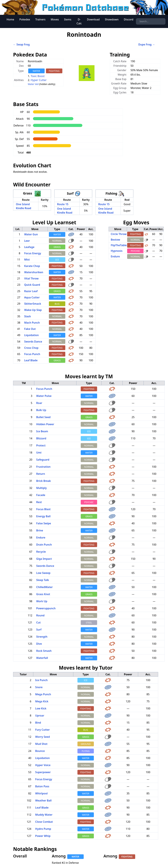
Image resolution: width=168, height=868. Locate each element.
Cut (38, 622)
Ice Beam (42, 431)
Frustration (43, 467)
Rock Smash (44, 651)
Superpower (43, 772)
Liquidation (31, 335)
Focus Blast (43, 509)
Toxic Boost (38, 76)
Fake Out (30, 329)
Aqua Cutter (32, 297)
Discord (129, 19)
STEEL (89, 623)
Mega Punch (43, 694)
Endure (115, 256)
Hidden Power (45, 424)
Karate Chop (32, 266)
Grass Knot (43, 594)
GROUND (86, 744)
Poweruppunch (46, 608)
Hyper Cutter (39, 80)
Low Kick (41, 708)
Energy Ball (43, 516)
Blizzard (41, 438)
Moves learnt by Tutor (86, 668)
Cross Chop (31, 348)
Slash (27, 316)
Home (10, 19)
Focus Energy (33, 253)
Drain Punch (44, 545)
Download (93, 19)
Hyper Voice (43, 765)
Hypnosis (117, 251)
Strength (42, 637)
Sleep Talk (43, 580)
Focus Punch (32, 354)
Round (40, 615)
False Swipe (44, 523)
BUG (57, 304)
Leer (27, 241)
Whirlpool (42, 793)
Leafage (29, 247)
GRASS (57, 247)
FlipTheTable (119, 245)
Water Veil (33, 84)
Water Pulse (44, 396)
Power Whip (43, 836)
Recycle (41, 552)
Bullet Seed (43, 417)
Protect (41, 445)
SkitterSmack (33, 304)
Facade (41, 495)
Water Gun (31, 234)
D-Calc (79, 21)
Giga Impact (44, 559)
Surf (39, 630)
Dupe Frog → (147, 44)
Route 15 (63, 204)
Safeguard (43, 460)
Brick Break (44, 481)
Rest (39, 502)
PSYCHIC (135, 251)
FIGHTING (54, 71)
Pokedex (25, 19)
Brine (40, 530)
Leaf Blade (31, 360)
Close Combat (44, 822)
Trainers (40, 19)
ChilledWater (44, 587)
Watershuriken (34, 272)
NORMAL (57, 241)
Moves (55, 19)
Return (41, 474)
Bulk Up (41, 410)
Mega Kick (42, 701)
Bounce (40, 751)
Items (68, 19)
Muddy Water (44, 815)
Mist (27, 260)
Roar (39, 403)
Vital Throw (31, 278)
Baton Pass (42, 786)
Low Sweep (43, 573)
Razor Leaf (31, 291)
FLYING (86, 751)
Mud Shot (41, 744)
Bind (38, 723)
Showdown (112, 19)
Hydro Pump (43, 829)
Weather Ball (43, 800)
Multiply (42, 488)
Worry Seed (43, 737)
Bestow (115, 240)
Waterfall (42, 658)
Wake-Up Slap (33, 310)
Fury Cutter (42, 730)
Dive (39, 644)
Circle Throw (119, 234)
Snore (39, 687)
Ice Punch (42, 680)
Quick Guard (32, 285)
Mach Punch (32, 323)
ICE (57, 260)
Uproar (40, 716)
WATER (36, 71)
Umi (39, 453)
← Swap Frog (21, 44)
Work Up (42, 601)
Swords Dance (33, 342)
